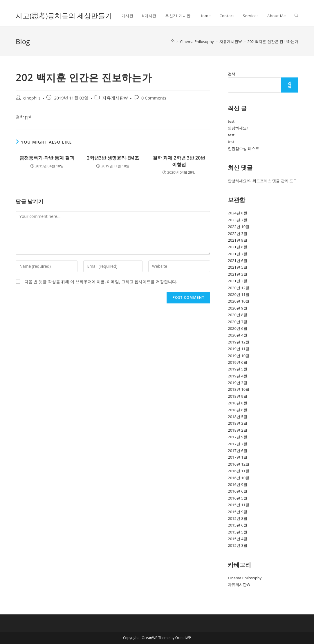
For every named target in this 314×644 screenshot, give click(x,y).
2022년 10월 (239, 227)
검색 (232, 74)
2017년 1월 (238, 457)
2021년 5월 (238, 267)
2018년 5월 (238, 417)
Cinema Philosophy (245, 578)
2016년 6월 (238, 491)
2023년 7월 (238, 220)
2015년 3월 (238, 545)
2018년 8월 (238, 403)
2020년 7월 (238, 322)
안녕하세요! (238, 128)
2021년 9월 (238, 240)
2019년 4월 (238, 376)
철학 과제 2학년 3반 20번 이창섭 (179, 161)
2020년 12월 (239, 288)
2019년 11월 (239, 349)
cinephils (32, 98)
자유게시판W (115, 98)
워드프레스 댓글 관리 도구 (275, 181)
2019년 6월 (238, 362)
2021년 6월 (238, 261)
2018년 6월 (238, 410)
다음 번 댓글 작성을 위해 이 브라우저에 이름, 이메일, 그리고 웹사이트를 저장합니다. (101, 282)
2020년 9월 (238, 308)
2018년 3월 (238, 423)
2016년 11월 (239, 471)
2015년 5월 (238, 532)
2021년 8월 (238, 247)
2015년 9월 (238, 512)
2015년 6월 (238, 525)
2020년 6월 (238, 328)
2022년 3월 (238, 234)
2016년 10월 (239, 478)
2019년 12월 (239, 342)
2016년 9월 (238, 484)
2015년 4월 (238, 539)
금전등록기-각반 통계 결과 (47, 158)
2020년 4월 (238, 335)
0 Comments (154, 98)
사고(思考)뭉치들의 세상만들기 (64, 16)
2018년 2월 (238, 430)
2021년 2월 (238, 281)
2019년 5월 (238, 369)
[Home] (173, 41)
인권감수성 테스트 (243, 149)
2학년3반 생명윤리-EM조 (113, 158)
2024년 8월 (238, 213)
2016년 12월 (239, 464)
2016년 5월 (238, 498)
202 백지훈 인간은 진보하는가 (273, 41)
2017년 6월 (238, 451)
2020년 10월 (239, 301)
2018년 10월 (239, 389)
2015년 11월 (239, 505)
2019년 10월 (239, 356)
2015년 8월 (238, 518)
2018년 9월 (238, 396)
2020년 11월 (239, 294)
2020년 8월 (238, 315)
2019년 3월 (238, 383)
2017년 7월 (238, 444)
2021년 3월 (238, 274)
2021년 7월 (238, 254)
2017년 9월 (238, 437)
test (231, 121)
